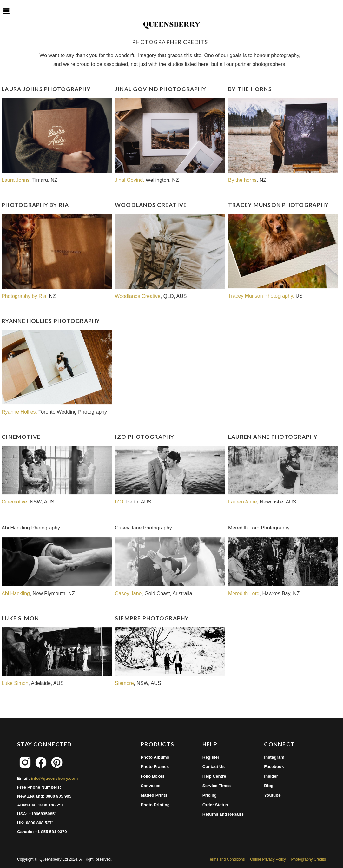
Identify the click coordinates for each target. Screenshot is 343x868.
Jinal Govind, (130, 180)
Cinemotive (14, 502)
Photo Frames (155, 767)
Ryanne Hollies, (20, 412)
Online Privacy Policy (268, 859)
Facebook (274, 767)
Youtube (272, 795)
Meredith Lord (244, 593)
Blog (269, 786)
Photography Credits (309, 859)
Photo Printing (155, 805)
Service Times (217, 786)
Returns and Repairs (223, 814)
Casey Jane (128, 593)
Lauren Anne (243, 502)
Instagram (274, 757)
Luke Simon (15, 683)
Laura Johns (16, 180)
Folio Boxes (153, 776)
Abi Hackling (16, 593)
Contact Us (214, 767)
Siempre (124, 683)
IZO (119, 502)
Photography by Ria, (25, 296)
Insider (271, 776)
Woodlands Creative (138, 296)
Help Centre (214, 776)
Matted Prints (154, 795)
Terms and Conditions (226, 859)
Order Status (215, 805)
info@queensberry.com (55, 778)
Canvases (150, 786)
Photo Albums (155, 757)
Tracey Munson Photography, (261, 296)
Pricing (210, 795)
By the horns (242, 180)
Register (211, 757)
